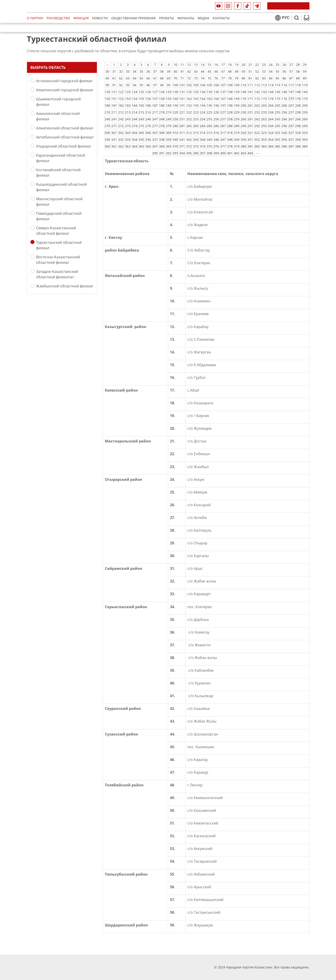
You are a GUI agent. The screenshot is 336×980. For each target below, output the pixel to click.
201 (250, 105)
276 (148, 126)
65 (141, 78)
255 (209, 119)
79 (237, 78)
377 (223, 146)
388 (298, 146)
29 (305, 65)
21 (250, 65)
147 (291, 92)
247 (155, 119)
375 (209, 146)
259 (237, 119)
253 (196, 119)
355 (277, 139)
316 (216, 133)
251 (182, 119)
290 (243, 126)
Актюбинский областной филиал (65, 137)
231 (250, 112)
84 (271, 78)
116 (284, 85)
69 (169, 78)
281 (182, 126)
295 (277, 126)
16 (216, 65)
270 (107, 126)
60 (107, 78)
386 (284, 146)
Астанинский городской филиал (64, 81)
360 (107, 146)
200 (243, 105)
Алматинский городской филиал (65, 90)
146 (284, 92)
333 (128, 139)
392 (169, 153)
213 (128, 112)
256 (216, 119)
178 (298, 99)
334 (135, 139)
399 (216, 153)
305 (141, 133)
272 (121, 126)
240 (107, 119)
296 (284, 126)
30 (107, 71)
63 (128, 78)
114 (271, 85)
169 (237, 99)
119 (305, 85)
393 (175, 153)
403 (243, 153)
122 (121, 92)
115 (277, 85)
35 (141, 71)
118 (298, 85)
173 (264, 99)
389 (305, 146)
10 (175, 65)
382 (257, 146)
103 (196, 85)
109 (237, 85)
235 (277, 112)
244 (135, 119)
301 (114, 133)
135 (209, 92)
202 (257, 105)
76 (216, 78)
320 (243, 133)
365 (141, 146)
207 (291, 105)
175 (277, 99)
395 (189, 153)
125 (141, 92)
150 (107, 99)
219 (169, 112)
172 (257, 99)
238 (298, 112)
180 (107, 105)
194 (203, 105)
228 (230, 112)
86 (284, 78)
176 (284, 99)
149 (305, 92)
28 (298, 65)
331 (114, 139)
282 (189, 126)
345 (209, 139)
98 (162, 85)
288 (230, 126)
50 (243, 71)
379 (237, 146)
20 (243, 65)
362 (121, 146)
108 (230, 85)
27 (291, 65)
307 (155, 133)
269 (305, 119)
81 (250, 78)
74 (203, 78)
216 (148, 112)
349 (237, 139)
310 (175, 133)
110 (243, 85)
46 (216, 71)
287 (223, 126)
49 (237, 71)
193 (196, 105)
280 (175, 126)
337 (155, 139)
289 (237, 126)
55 (277, 71)
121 (114, 92)
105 (209, 85)
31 (114, 71)
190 (175, 105)
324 (271, 133)
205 (277, 105)
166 (216, 99)
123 (128, 92)
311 (182, 133)
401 (230, 153)
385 (277, 146)
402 (237, 153)
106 (216, 85)
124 (135, 92)
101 (182, 85)
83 (264, 78)
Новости (100, 18)
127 (155, 92)
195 (209, 105)
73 (196, 78)
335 (141, 139)
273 (128, 126)
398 (209, 153)
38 (162, 71)
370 (175, 146)
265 (277, 119)
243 (128, 119)
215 (141, 112)
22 (257, 65)
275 (141, 126)
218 (162, 112)
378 (230, 146)
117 (291, 85)
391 (162, 153)
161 (182, 99)
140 (243, 92)
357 (291, 139)
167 (223, 99)
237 (291, 112)
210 (107, 112)
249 (169, 119)
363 (128, 146)
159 (169, 99)
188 (162, 105)
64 (135, 78)
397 (203, 153)
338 (162, 139)
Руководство (58, 18)
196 (216, 105)
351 (250, 139)
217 (155, 112)
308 (162, 133)
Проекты (167, 18)
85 (277, 78)
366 (148, 146)
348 (230, 139)
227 (223, 112)
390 (155, 153)
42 (189, 71)
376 (216, 146)
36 (148, 71)
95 (141, 85)
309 (169, 133)
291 (250, 126)
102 (189, 85)
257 (223, 119)
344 (203, 139)
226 (216, 112)
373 (196, 146)
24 (271, 65)
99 (169, 85)
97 (155, 85)
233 (264, 112)
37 (155, 71)
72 (189, 78)
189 (169, 105)
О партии (35, 18)
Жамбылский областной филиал (65, 286)
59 (305, 71)
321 (250, 133)
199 (237, 105)
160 (175, 99)
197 (223, 105)
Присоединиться (288, 6)
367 (155, 146)
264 (271, 119)
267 (291, 119)
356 (284, 139)
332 (121, 139)
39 (169, 71)
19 (237, 65)
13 (196, 65)
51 (250, 71)
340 (175, 139)
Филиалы (186, 18)
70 (175, 78)
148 (298, 92)
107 (223, 85)
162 (189, 99)
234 (271, 112)
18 (230, 65)
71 (182, 78)
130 (175, 92)
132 (189, 92)
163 (196, 99)
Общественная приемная (133, 18)
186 (148, 105)
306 (148, 133)
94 (135, 85)
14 (203, 65)
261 (250, 119)
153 (128, 99)
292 (257, 126)
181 (114, 105)
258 (230, 119)
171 (250, 99)
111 (250, 85)
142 (257, 92)
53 (264, 71)
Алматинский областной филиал (65, 128)
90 (107, 85)
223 (196, 112)
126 (148, 92)
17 (223, 65)
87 (291, 78)
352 (257, 139)
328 (298, 133)
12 (189, 65)
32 (121, 71)
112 (257, 85)
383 (264, 146)
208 (298, 105)
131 (182, 92)
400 (223, 153)
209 (305, 105)
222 (189, 112)
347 (223, 139)
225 (209, 112)
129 (169, 92)
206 (284, 105)
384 (271, 146)
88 (298, 78)
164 (203, 99)
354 (271, 139)
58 (298, 71)
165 (209, 99)
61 (114, 78)
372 (189, 146)
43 (196, 71)
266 (284, 119)
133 (196, 92)
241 (114, 119)
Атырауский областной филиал (63, 146)
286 (216, 126)
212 (121, 112)
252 (189, 119)
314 (203, 133)
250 (175, 119)
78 (230, 78)
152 (121, 99)
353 (264, 139)
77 (223, 78)
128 (162, 92)
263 (264, 119)
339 (169, 139)
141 (250, 92)
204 (271, 105)
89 (305, 78)
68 (162, 78)
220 (175, 112)
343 (196, 139)
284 (203, 126)
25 (277, 65)
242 (121, 119)
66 (148, 78)
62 (121, 78)
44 (203, 71)
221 (182, 112)
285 (209, 126)
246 (148, 119)
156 (148, 99)
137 (223, 92)
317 (223, 133)
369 (169, 146)
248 (162, 119)
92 (121, 85)
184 (135, 105)
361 (114, 146)
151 (114, 99)
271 (114, 126)
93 (128, 85)
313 (196, 133)
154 (135, 99)
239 (305, 112)
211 (114, 112)
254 (203, 119)
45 (209, 71)
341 (182, 139)
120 (107, 92)
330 (107, 139)
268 (298, 119)
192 (189, 105)
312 (189, 133)
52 (257, 71)
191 (182, 105)
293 (264, 126)
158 (162, 99)
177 (291, 99)
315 (209, 133)
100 (175, 85)
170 (243, 99)
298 (298, 126)
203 (264, 105)
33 (128, 71)
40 (175, 71)
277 (155, 126)
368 (162, 146)
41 (182, 71)
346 (216, 139)
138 (230, 92)
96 (148, 85)
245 (141, 119)
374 (203, 146)
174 (271, 99)
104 (203, 85)
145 (277, 92)
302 (121, 133)
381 (250, 146)
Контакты (221, 18)
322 (257, 133)
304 (135, 133)
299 (305, 126)
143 (264, 92)
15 (209, 65)
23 (264, 65)
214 (135, 112)
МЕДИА (203, 18)
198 (230, 105)
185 (141, 105)
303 (128, 133)
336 (148, 139)
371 (182, 146)
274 (135, 126)
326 (284, 133)
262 (257, 119)
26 (284, 65)
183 (128, 105)
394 (182, 153)
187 (155, 105)
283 (196, 126)
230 (243, 112)
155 (141, 99)
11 (182, 65)
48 (230, 71)
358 (298, 139)
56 (284, 71)
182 (121, 105)
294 (271, 126)
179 (305, 99)
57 (291, 71)
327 (291, 133)
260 (243, 119)
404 (250, 153)
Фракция (81, 18)
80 (243, 78)
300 (107, 133)
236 (284, 112)
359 (305, 139)
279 (169, 126)
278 (162, 126)
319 (237, 133)
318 (230, 133)
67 (155, 78)
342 (189, 139)
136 (216, 92)
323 (264, 133)
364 (135, 146)
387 (291, 146)
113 (264, 85)
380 (243, 146)
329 (305, 133)
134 (203, 92)
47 (223, 71)
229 (237, 112)
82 (257, 78)
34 (135, 71)
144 (271, 92)
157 (155, 99)
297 (291, 126)
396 (196, 153)
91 (114, 85)
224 (203, 112)
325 (277, 133)
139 (237, 92)
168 (230, 99)
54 (271, 71)
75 (209, 78)
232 (257, 112)
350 (243, 139)
